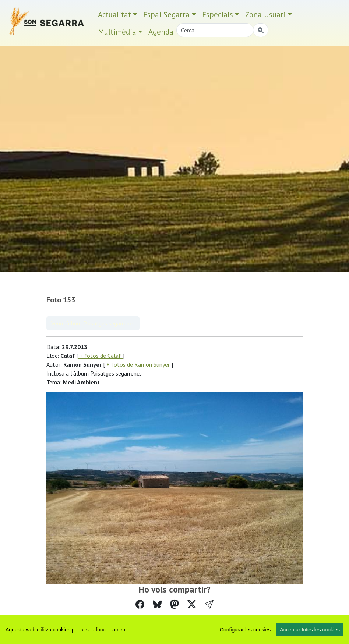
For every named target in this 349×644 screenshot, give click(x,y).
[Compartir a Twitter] (192, 604)
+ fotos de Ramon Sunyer (138, 364)
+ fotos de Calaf (100, 356)
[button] (209, 604)
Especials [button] (218, 15)
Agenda (161, 32)
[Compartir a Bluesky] (157, 604)
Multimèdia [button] (117, 32)
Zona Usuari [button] (265, 15)
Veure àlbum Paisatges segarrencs (93, 323)
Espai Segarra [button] (166, 15)
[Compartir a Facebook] (140, 604)
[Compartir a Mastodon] (174, 604)
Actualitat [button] (114, 15)
